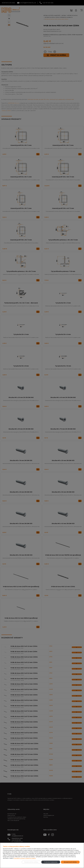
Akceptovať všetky (70, 862)
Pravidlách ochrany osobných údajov (25, 858)
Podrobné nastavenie (51, 862)
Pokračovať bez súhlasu (31, 862)
